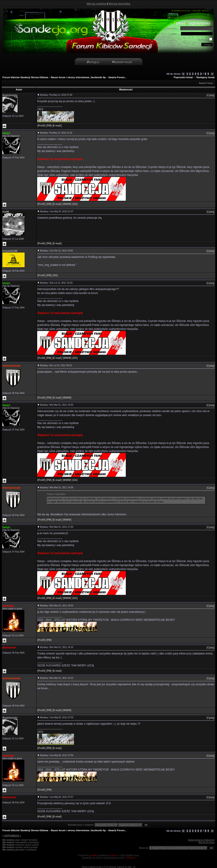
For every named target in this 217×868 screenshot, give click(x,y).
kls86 (6, 212)
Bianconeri (9, 648)
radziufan (8, 606)
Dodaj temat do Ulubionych (201, 840)
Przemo (113, 855)
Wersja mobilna (97, 4)
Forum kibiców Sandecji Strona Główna (25, 77)
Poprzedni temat (183, 77)
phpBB (94, 855)
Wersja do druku (206, 842)
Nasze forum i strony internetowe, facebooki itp (78, 77)
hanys (6, 133)
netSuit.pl (130, 858)
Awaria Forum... (117, 77)
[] (210, 95)
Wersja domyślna (119, 4)
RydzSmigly (10, 95)
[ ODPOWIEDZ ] (12, 836)
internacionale (11, 366)
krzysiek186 (10, 251)
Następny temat (205, 77)
